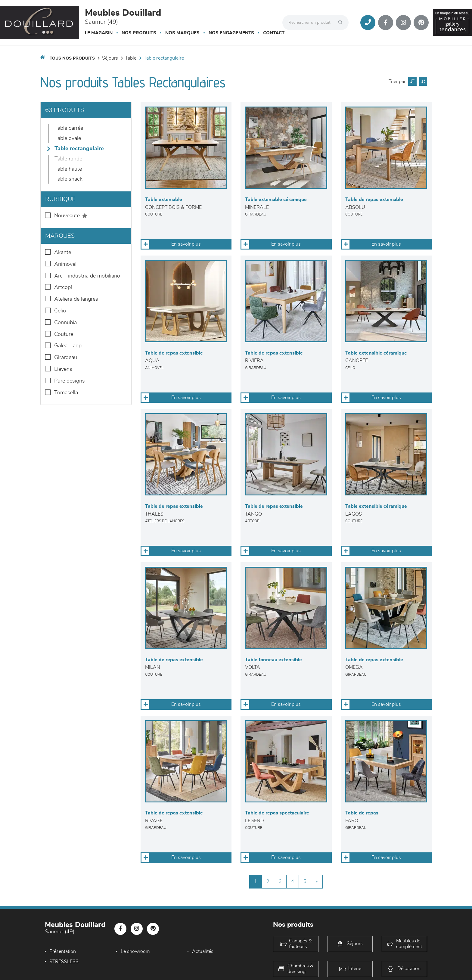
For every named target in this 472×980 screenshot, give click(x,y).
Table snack (68, 179)
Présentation (63, 951)
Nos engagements (231, 33)
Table (131, 58)
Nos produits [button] (139, 33)
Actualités (203, 951)
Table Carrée (69, 128)
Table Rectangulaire (164, 58)
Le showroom (135, 951)
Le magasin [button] (99, 33)
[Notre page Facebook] (386, 23)
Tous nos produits (72, 58)
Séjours (110, 58)
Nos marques (182, 33)
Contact (274, 33)
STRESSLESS (64, 962)
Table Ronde (68, 159)
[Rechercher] (342, 23)
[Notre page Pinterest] (421, 23)
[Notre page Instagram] (403, 23)
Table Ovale (68, 138)
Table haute (68, 169)
